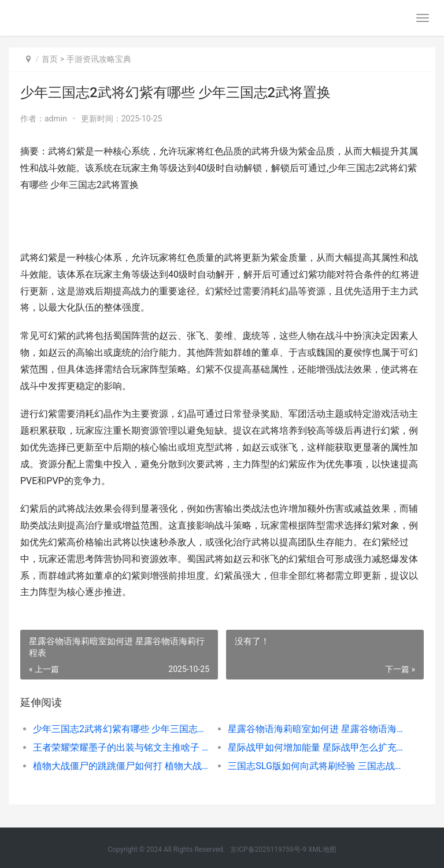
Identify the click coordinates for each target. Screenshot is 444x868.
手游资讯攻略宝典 (99, 59)
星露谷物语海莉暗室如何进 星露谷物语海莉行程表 (316, 729)
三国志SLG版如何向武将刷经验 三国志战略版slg (316, 766)
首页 (50, 59)
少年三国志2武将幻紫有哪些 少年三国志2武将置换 (121, 729)
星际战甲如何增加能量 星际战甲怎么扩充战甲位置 (316, 747)
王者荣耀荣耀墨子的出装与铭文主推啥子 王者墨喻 (121, 747)
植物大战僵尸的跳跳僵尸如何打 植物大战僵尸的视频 (121, 766)
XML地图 (322, 849)
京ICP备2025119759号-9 (268, 849)
